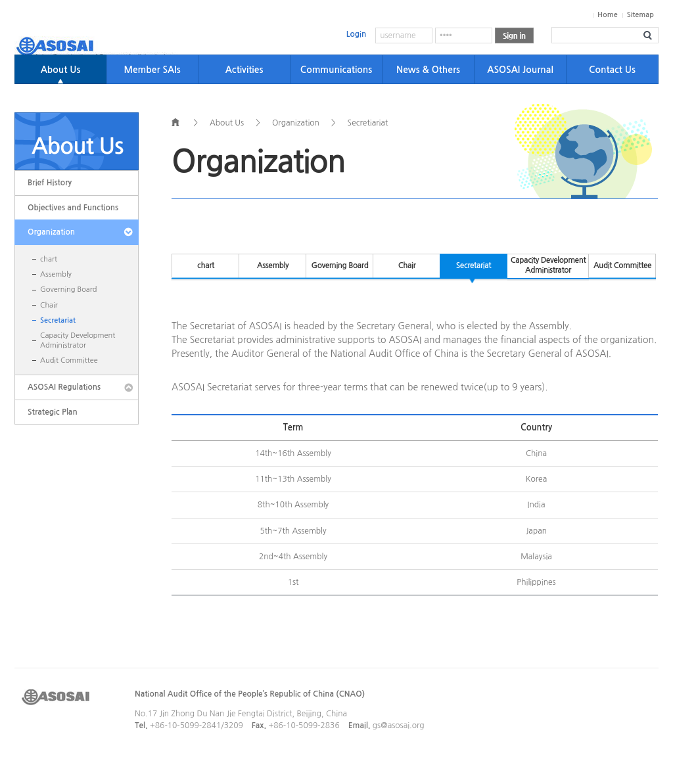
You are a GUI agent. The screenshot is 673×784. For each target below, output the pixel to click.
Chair (49, 305)
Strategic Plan (53, 412)
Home (608, 15)
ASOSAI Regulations (64, 387)
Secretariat (58, 320)
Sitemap (640, 15)
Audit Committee (69, 360)
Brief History (50, 183)
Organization (51, 232)
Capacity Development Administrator (78, 340)
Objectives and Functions (73, 208)
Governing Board (68, 289)
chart (49, 259)
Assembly (56, 274)
